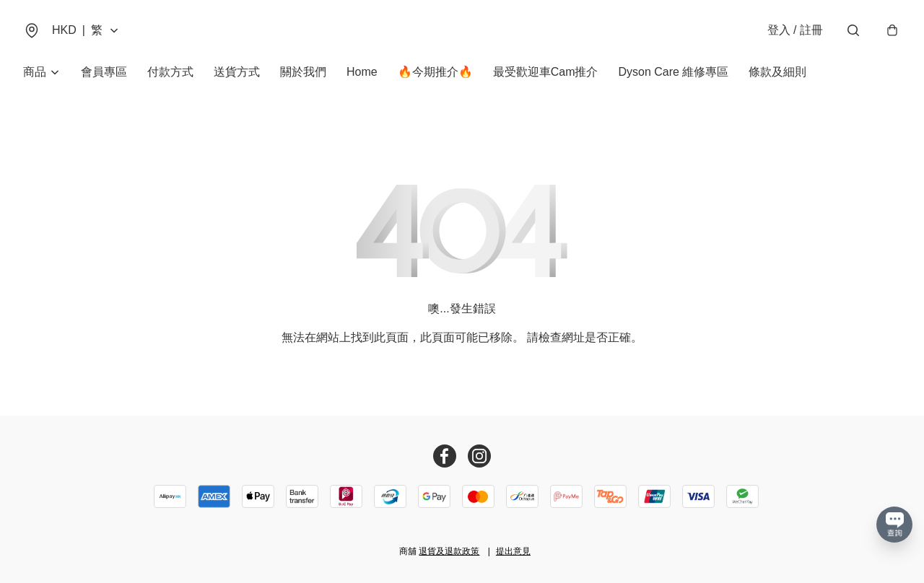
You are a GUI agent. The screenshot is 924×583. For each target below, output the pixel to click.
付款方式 (170, 72)
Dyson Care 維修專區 (673, 72)
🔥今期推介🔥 (435, 72)
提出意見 (513, 551)
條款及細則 (777, 72)
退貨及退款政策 (449, 551)
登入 (795, 30)
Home (362, 72)
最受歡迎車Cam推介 (546, 72)
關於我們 (303, 72)
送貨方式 (237, 72)
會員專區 (104, 72)
